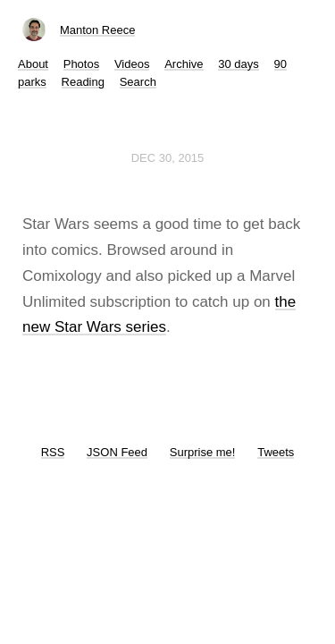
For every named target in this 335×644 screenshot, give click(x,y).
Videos (132, 64)
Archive (184, 64)
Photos (81, 64)
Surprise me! (203, 452)
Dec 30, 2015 (168, 158)
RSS (53, 452)
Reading (83, 82)
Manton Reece (98, 30)
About (33, 64)
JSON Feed (117, 452)
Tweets (276, 452)
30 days (239, 64)
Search (138, 82)
